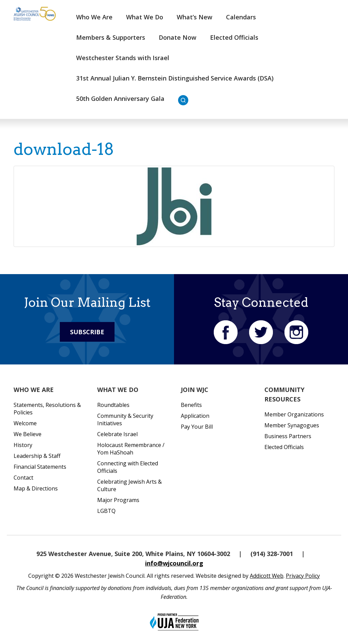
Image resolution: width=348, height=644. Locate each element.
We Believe (28, 434)
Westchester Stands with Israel (123, 58)
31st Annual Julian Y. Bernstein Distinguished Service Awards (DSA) (175, 78)
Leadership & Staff (37, 456)
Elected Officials (234, 37)
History (23, 445)
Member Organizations (294, 414)
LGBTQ (106, 511)
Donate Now (178, 37)
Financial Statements (40, 467)
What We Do (145, 17)
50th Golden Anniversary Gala (120, 99)
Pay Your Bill (197, 427)
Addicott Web (267, 576)
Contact (23, 478)
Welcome (25, 423)
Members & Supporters (111, 37)
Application (195, 416)
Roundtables (113, 405)
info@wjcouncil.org (174, 563)
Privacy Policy (303, 576)
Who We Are (94, 17)
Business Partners (288, 436)
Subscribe (87, 332)
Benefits (191, 405)
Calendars (241, 17)
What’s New (195, 17)
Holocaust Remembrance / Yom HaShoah (131, 449)
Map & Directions (36, 488)
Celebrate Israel (117, 434)
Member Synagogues (292, 425)
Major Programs (118, 500)
